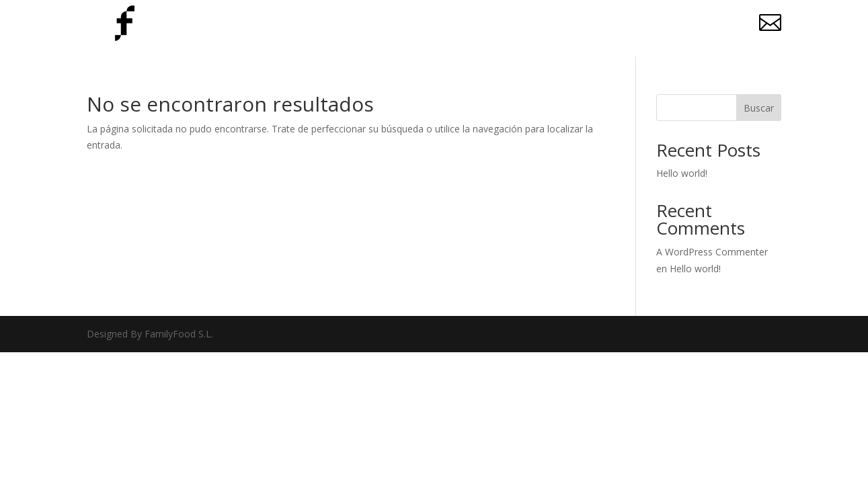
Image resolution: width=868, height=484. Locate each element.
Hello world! (682, 173)
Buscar (759, 108)
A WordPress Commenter (712, 252)
